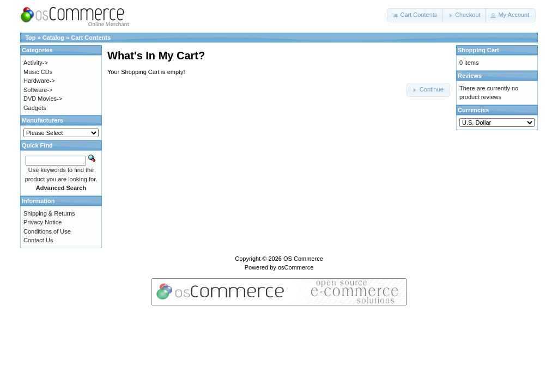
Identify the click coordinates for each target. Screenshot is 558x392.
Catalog (53, 38)
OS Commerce (303, 259)
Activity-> (36, 63)
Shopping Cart (478, 50)
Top (30, 38)
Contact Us (38, 240)
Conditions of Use (47, 231)
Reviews (470, 76)
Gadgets (35, 108)
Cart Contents (91, 38)
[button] (415, 15)
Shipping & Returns (49, 213)
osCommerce (296, 267)
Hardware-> (39, 81)
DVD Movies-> (43, 99)
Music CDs (38, 72)
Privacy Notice (43, 222)
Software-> (38, 90)
